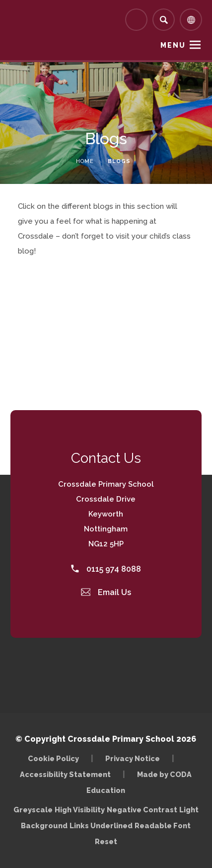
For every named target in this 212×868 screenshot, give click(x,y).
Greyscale (33, 810)
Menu (173, 45)
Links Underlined (101, 825)
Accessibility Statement (65, 774)
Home (85, 161)
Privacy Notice (133, 758)
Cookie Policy (53, 758)
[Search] (164, 20)
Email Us (106, 592)
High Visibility (80, 810)
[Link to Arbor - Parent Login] (136, 20)
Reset (106, 841)
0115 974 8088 (106, 569)
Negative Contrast (142, 810)
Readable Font (163, 825)
